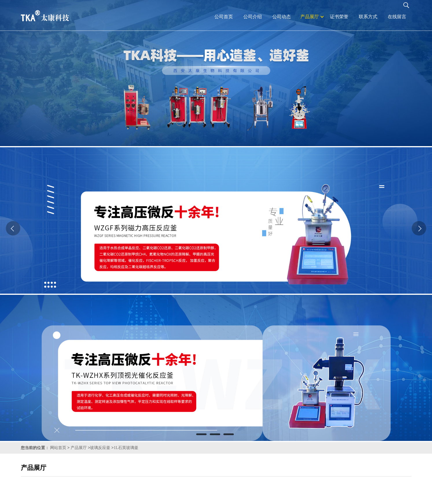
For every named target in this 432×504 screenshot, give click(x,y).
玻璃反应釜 (100, 448)
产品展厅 (79, 448)
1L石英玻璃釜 (126, 448)
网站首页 (58, 448)
